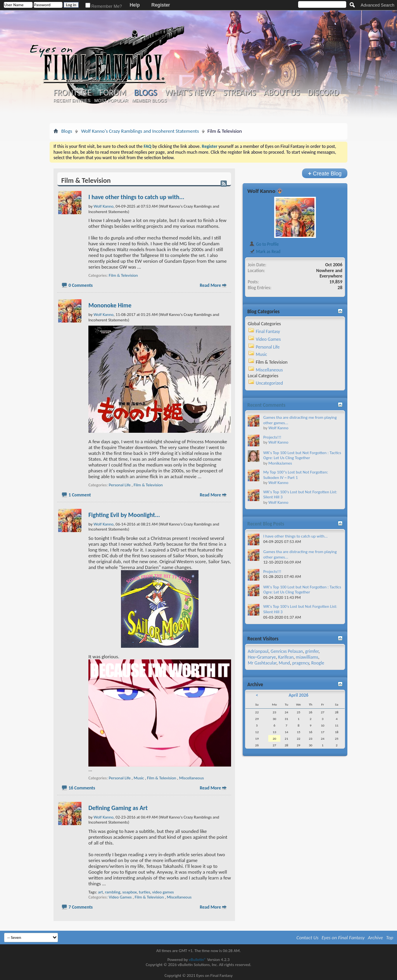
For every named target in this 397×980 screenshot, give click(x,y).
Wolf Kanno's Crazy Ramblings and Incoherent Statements (140, 131)
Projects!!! (272, 437)
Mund (284, 663)
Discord (323, 93)
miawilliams (307, 657)
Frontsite (72, 93)
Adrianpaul (258, 651)
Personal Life (120, 485)
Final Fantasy (268, 331)
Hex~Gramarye (262, 657)
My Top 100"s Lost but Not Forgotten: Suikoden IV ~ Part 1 (296, 475)
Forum (113, 93)
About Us (282, 93)
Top (390, 938)
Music (139, 778)
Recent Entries (72, 101)
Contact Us (308, 938)
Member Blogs (149, 101)
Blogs (146, 93)
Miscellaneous (192, 778)
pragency (301, 663)
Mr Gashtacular (262, 663)
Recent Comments (266, 405)
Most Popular (111, 101)
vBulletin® (198, 960)
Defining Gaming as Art (118, 808)
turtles (144, 892)
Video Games (120, 897)
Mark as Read (265, 252)
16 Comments (82, 788)
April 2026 (298, 695)
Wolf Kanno (261, 191)
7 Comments (81, 907)
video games (163, 892)
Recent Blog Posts (266, 524)
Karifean (286, 657)
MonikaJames (280, 463)
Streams (239, 93)
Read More (210, 285)
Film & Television (123, 275)
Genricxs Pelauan (287, 651)
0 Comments (81, 285)
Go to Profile (264, 244)
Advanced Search (377, 5)
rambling (113, 892)
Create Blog (325, 173)
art (101, 892)
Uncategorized (269, 383)
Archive (375, 938)
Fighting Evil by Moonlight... (124, 515)
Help (135, 5)
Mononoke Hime (110, 305)
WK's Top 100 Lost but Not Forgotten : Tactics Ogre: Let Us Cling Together (302, 455)
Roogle (318, 663)
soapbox (130, 892)
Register (161, 5)
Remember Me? (104, 6)
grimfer (312, 651)
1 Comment (80, 495)
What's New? (190, 93)
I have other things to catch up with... (136, 197)
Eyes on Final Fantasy (343, 938)
